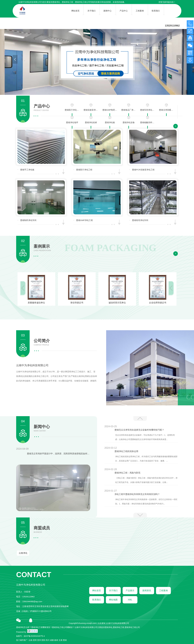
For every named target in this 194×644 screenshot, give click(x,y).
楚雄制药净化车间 (28, 220)
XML (130, 600)
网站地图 (113, 600)
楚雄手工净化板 (27, 170)
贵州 (39, 640)
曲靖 (56, 640)
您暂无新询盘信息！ (167, 2)
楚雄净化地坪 (72, 120)
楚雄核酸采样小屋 (148, 120)
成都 (52, 640)
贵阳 (43, 640)
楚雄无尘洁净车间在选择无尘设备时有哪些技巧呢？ (139, 430)
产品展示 (130, 591)
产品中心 (42, 108)
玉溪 (60, 640)
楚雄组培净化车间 (140, 220)
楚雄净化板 (110, 120)
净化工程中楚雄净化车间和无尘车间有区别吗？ (137, 494)
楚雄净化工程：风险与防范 (127, 473)
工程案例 (163, 591)
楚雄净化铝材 (91, 120)
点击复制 (102, 623)
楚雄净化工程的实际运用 (126, 451)
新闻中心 (42, 428)
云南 (30, 640)
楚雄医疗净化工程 (72, 107)
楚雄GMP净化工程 (84, 220)
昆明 (35, 640)
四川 (48, 640)
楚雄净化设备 (129, 120)
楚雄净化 (56, 2)
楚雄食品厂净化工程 (129, 107)
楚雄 (65, 640)
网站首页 (97, 591)
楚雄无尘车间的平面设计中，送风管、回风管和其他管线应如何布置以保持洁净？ (59, 454)
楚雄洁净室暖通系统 (166, 107)
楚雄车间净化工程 (148, 107)
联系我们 (97, 600)
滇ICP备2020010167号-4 (34, 636)
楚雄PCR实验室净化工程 (143, 170)
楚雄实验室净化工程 (91, 107)
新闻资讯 (147, 591)
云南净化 (23, 553)
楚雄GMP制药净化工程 (110, 107)
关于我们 (113, 591)
